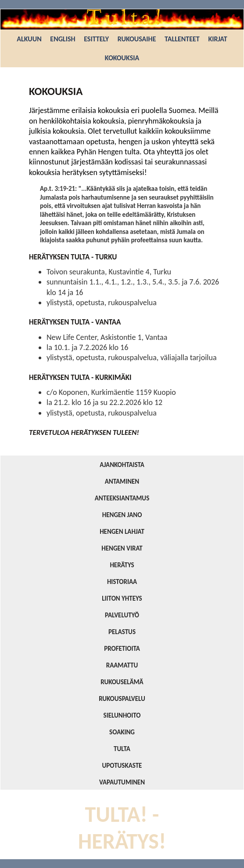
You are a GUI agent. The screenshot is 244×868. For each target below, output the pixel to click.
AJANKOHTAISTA (122, 465)
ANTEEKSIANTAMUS (122, 498)
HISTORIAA (122, 582)
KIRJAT (217, 39)
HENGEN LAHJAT (122, 532)
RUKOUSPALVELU (122, 699)
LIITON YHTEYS (122, 598)
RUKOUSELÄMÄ (122, 682)
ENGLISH (63, 39)
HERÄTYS (122, 565)
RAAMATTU (122, 665)
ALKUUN (29, 39)
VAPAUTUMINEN (122, 782)
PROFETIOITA (122, 649)
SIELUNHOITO (122, 715)
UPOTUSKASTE (122, 766)
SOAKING (122, 732)
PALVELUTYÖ (122, 615)
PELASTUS (122, 632)
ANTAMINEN (122, 481)
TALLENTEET (182, 39)
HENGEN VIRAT (122, 548)
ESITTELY (96, 39)
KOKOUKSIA (122, 58)
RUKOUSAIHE (137, 39)
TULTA (122, 749)
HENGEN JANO (122, 515)
